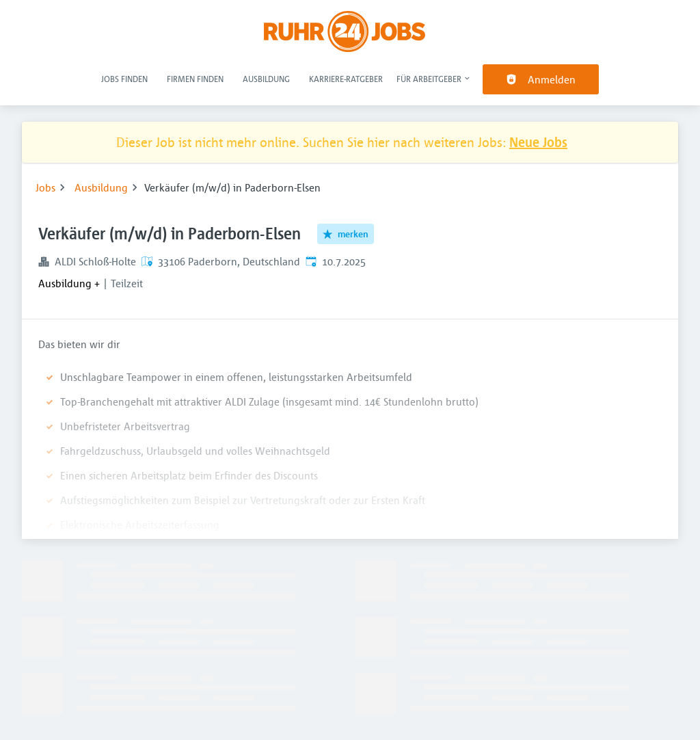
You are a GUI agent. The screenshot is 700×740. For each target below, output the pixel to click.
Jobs (45, 187)
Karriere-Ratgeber (346, 79)
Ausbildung (266, 79)
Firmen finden (195, 79)
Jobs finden (124, 79)
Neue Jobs (538, 142)
